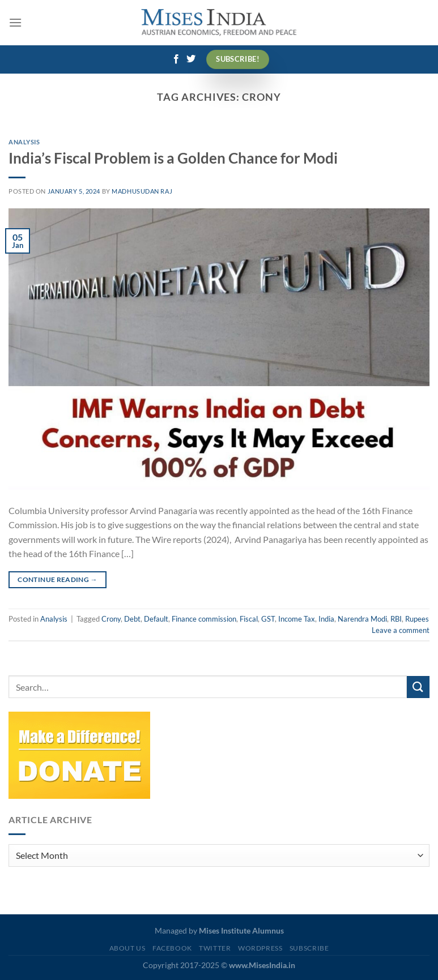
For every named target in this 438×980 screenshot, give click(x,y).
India (326, 619)
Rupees (417, 619)
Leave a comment (401, 630)
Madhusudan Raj (142, 191)
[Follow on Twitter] (191, 59)
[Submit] (418, 687)
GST (268, 619)
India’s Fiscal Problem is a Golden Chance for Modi (173, 158)
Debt (132, 619)
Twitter (215, 948)
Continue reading (58, 579)
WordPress (260, 948)
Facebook (172, 948)
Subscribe (309, 948)
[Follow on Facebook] (176, 59)
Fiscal (249, 619)
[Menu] (15, 22)
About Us (127, 948)
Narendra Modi (362, 619)
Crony (111, 619)
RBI (396, 619)
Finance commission (204, 619)
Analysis (24, 142)
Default (156, 619)
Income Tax (297, 619)
